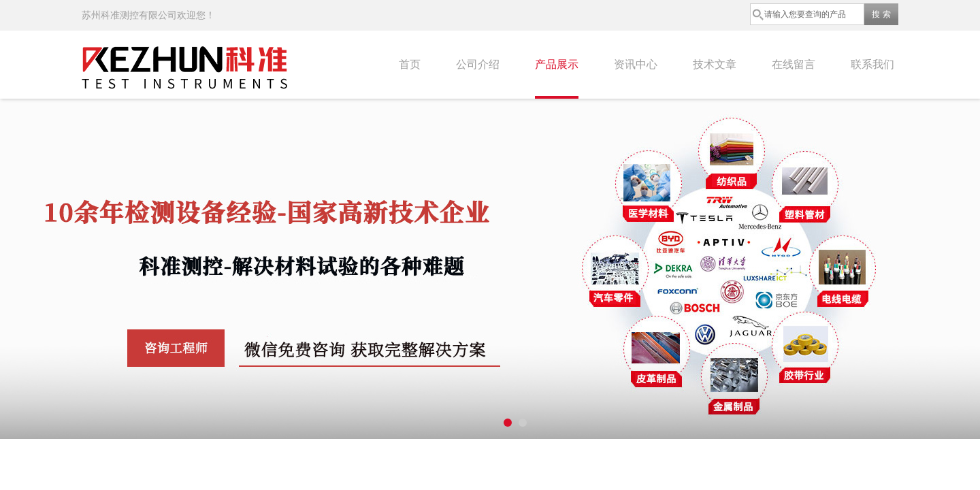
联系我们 (872, 64)
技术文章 (715, 64)
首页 (410, 64)
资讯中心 (636, 64)
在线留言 (794, 64)
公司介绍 (478, 64)
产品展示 (557, 64)
